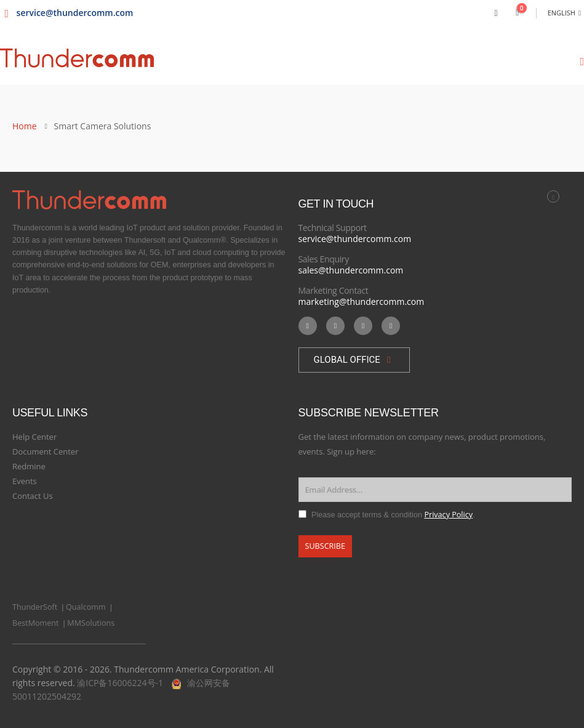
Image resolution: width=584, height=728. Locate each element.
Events (25, 481)
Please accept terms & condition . (393, 515)
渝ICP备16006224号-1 (120, 683)
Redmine (29, 466)
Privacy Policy (448, 515)
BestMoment (36, 623)
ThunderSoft (35, 607)
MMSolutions (91, 623)
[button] (354, 360)
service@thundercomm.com (355, 239)
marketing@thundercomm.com (362, 301)
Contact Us (33, 496)
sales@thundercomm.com (351, 270)
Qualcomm (86, 607)
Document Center (45, 451)
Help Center (34, 437)
